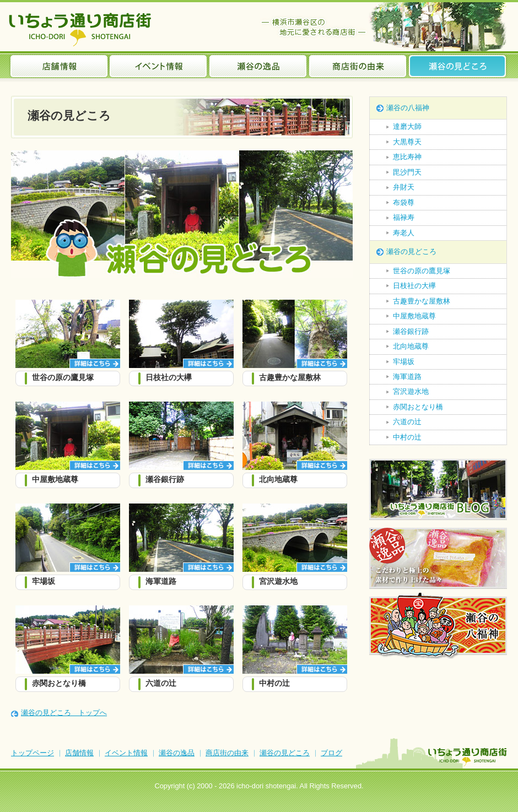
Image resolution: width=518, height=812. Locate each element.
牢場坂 (404, 362)
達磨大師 (407, 126)
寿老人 (404, 233)
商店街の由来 (358, 66)
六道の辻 (407, 422)
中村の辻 (407, 437)
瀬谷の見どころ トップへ (64, 713)
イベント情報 (158, 66)
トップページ (33, 753)
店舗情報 (59, 66)
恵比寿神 (407, 157)
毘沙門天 (407, 172)
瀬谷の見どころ (458, 66)
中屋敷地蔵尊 (414, 316)
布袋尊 (404, 202)
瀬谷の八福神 (408, 108)
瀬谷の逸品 (258, 66)
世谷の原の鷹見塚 (422, 271)
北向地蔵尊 (411, 346)
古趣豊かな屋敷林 (422, 301)
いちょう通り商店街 (82, 29)
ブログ (331, 753)
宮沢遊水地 (411, 391)
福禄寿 (404, 217)
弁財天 (404, 187)
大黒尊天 (407, 142)
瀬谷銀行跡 (411, 331)
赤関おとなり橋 (418, 407)
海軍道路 (407, 377)
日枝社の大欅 (414, 286)
